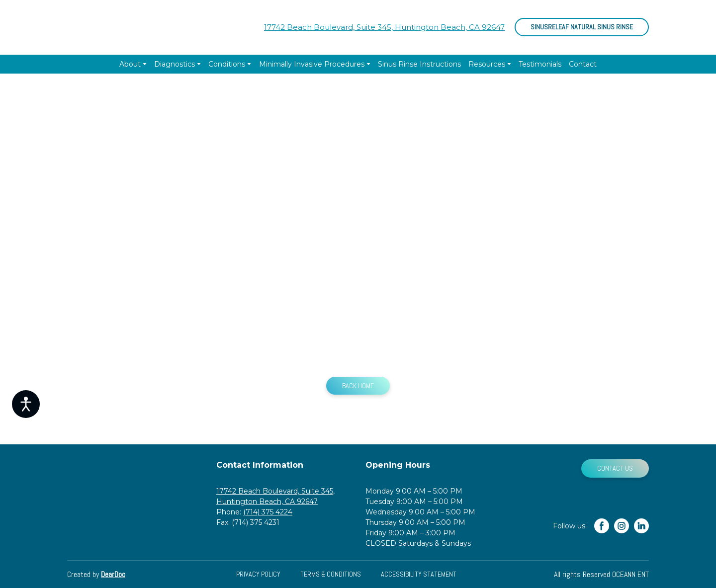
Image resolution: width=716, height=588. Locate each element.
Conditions (227, 64)
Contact (583, 64)
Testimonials (540, 64)
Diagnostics (175, 64)
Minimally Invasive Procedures (312, 64)
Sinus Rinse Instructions (419, 64)
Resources (487, 64)
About (130, 64)
